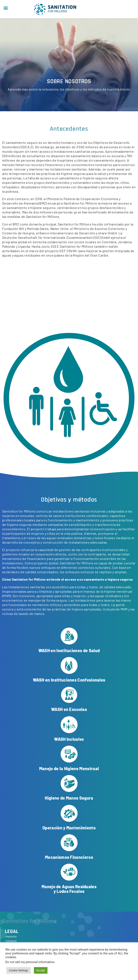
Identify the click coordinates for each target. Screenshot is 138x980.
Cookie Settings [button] (19, 970)
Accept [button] (41, 970)
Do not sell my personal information (30, 962)
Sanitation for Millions (29, 921)
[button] (6, 8)
